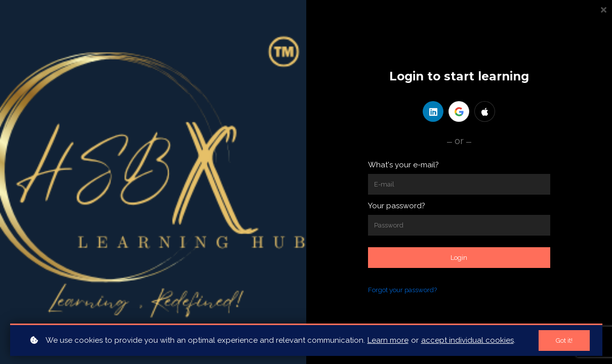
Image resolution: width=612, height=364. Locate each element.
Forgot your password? (402, 290)
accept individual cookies (467, 340)
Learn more (388, 340)
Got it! (564, 340)
